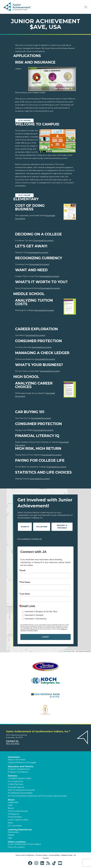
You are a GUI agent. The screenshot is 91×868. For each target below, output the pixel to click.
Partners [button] (13, 776)
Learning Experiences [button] (20, 830)
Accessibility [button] (54, 855)
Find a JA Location (16, 847)
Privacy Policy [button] (42, 855)
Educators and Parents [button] (21, 767)
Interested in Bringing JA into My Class (41, 612)
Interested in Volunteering (35, 619)
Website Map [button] (67, 855)
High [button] (10, 838)
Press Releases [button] (15, 817)
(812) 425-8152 (13, 744)
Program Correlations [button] (18, 772)
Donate (25, 527)
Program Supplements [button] (19, 769)
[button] (31, 863)
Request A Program (62, 527)
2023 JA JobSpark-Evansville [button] (21, 790)
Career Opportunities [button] (18, 820)
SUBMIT (45, 637)
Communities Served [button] (18, 811)
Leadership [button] (13, 802)
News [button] (10, 823)
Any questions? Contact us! (30, 539)
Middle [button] (11, 835)
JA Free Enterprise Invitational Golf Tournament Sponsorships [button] (37, 796)
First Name (25, 582)
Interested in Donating (34, 615)
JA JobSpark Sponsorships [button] (20, 793)
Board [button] (11, 808)
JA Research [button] (14, 814)
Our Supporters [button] (15, 781)
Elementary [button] (13, 832)
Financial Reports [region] (16, 787)
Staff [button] (10, 805)
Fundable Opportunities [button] (19, 778)
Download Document (44, 240)
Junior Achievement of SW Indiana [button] (24, 844)
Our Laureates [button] (15, 826)
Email (23, 571)
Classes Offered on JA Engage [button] (22, 763)
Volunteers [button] (14, 757)
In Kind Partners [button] (15, 784)
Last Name (25, 594)
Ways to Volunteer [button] (17, 760)
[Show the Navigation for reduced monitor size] (86, 7)
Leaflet (64, 651)
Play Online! (24, 120)
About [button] (11, 800)
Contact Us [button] (12, 741)
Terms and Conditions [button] (25, 855)
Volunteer (42, 527)
